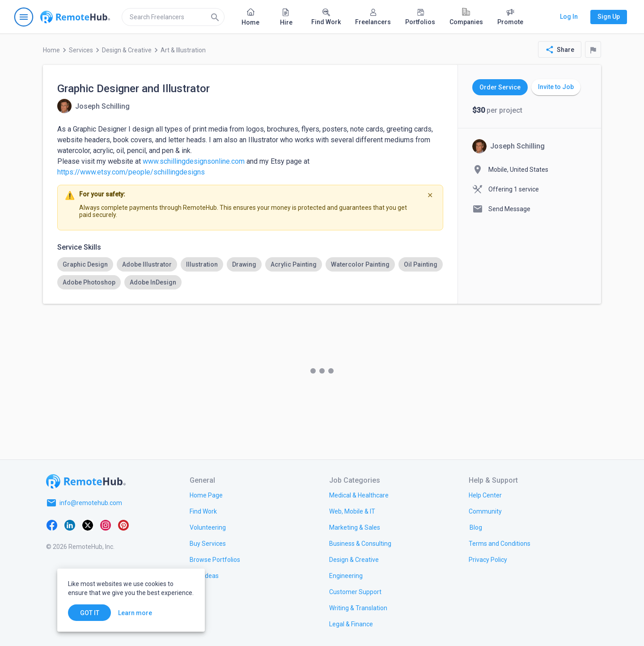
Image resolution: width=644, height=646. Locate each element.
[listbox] (250, 273)
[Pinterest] (123, 524)
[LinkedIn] (70, 524)
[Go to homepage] (75, 17)
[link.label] (485, 495)
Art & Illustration (183, 50)
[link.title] (206, 495)
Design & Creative (127, 50)
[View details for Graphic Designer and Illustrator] (93, 106)
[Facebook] (52, 524)
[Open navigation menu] (24, 17)
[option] (85, 264)
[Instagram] (106, 524)
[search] (173, 17)
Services (81, 50)
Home (51, 50)
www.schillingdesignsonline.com (194, 161)
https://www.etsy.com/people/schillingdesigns (131, 172)
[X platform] (88, 524)
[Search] (215, 17)
